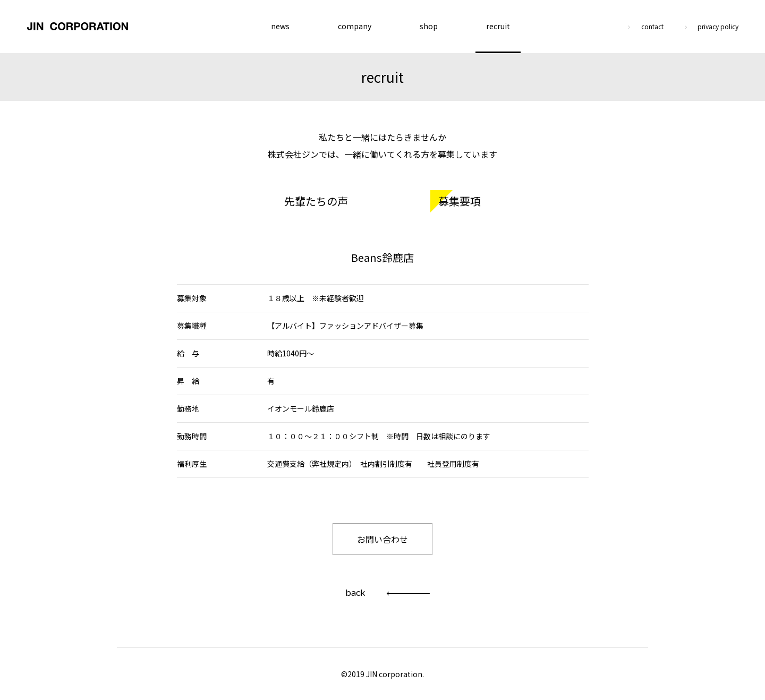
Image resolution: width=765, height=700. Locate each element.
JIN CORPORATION (78, 27)
